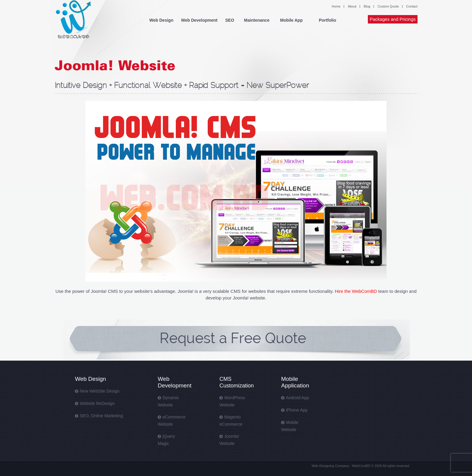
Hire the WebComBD (356, 291)
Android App (297, 398)
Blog (367, 6)
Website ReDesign (97, 403)
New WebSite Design (100, 391)
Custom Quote (388, 6)
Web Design (161, 20)
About (352, 6)
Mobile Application (295, 382)
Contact (412, 6)
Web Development (199, 20)
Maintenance (257, 20)
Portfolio (328, 20)
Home (336, 6)
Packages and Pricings (393, 19)
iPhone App (297, 410)
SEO (230, 20)
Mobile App (292, 20)
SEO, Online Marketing (101, 416)
